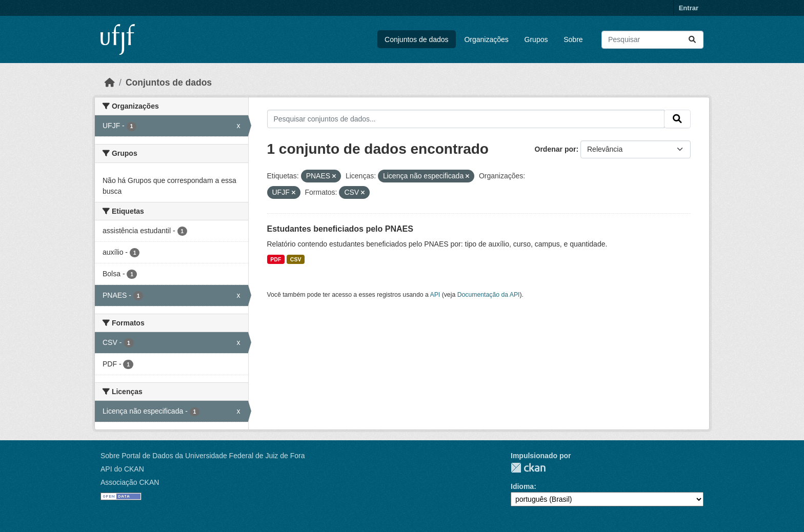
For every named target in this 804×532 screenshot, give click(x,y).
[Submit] (692, 40)
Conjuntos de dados (417, 39)
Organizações (486, 39)
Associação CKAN (130, 482)
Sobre (573, 39)
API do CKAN (122, 469)
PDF (276, 259)
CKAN (528, 468)
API (435, 295)
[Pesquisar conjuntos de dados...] (652, 40)
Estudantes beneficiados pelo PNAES (340, 229)
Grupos (536, 39)
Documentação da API (489, 295)
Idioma (522, 486)
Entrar (689, 8)
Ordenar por (556, 149)
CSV (296, 259)
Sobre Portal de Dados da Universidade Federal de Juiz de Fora (203, 456)
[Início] (110, 83)
